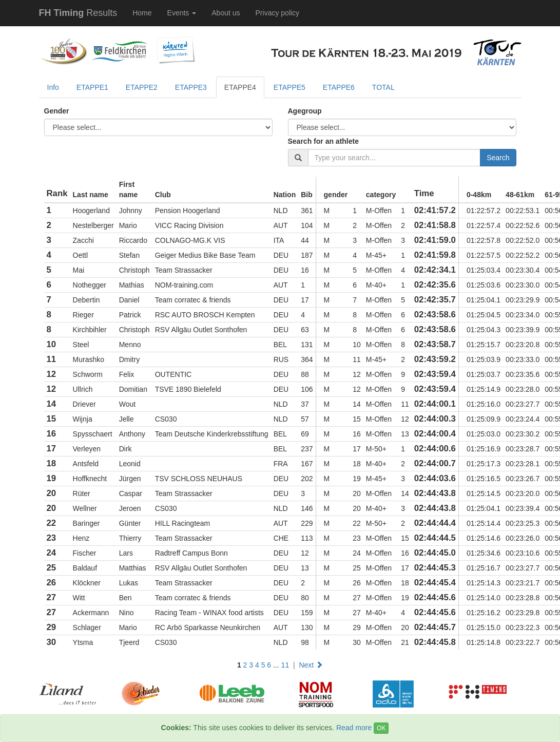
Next (311, 665)
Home (142, 13)
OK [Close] (381, 728)
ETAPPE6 (339, 87)
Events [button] (182, 13)
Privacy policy (278, 13)
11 (285, 665)
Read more (354, 728)
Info (53, 87)
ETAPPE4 (240, 87)
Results (78, 13)
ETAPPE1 (92, 87)
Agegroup (305, 111)
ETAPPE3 (191, 87)
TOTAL (383, 87)
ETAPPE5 (289, 87)
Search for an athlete (324, 141)
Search (498, 158)
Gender (57, 111)
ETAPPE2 (142, 87)
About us (226, 13)
